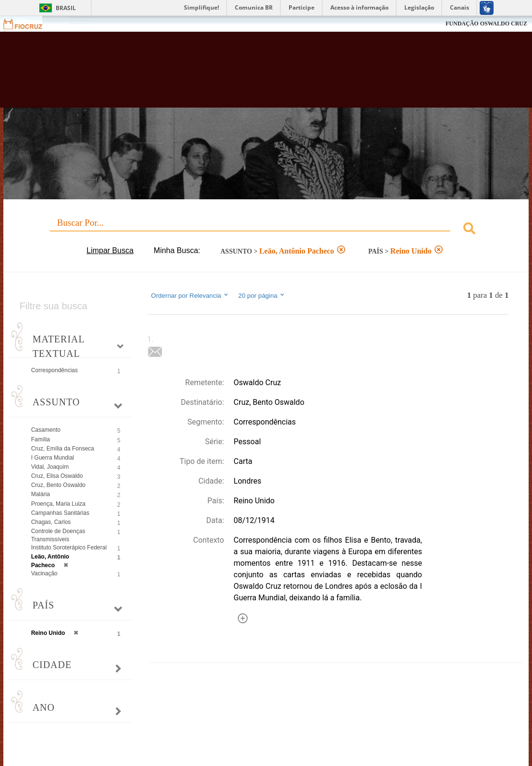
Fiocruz (29, 24)
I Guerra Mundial (53, 458)
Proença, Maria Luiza (58, 504)
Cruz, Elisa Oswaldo (57, 476)
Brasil (66, 8)
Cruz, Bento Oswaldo (58, 485)
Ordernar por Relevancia (190, 295)
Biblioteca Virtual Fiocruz (236, 74)
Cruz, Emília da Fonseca (63, 449)
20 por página (262, 295)
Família (41, 439)
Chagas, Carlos (51, 522)
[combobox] (266, 230)
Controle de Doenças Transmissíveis (58, 535)
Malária (41, 494)
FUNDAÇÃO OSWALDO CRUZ (486, 24)
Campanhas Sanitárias (60, 513)
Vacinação (44, 573)
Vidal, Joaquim (50, 467)
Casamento (46, 430)
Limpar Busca (110, 250)
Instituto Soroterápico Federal (69, 547)
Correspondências (54, 370)
